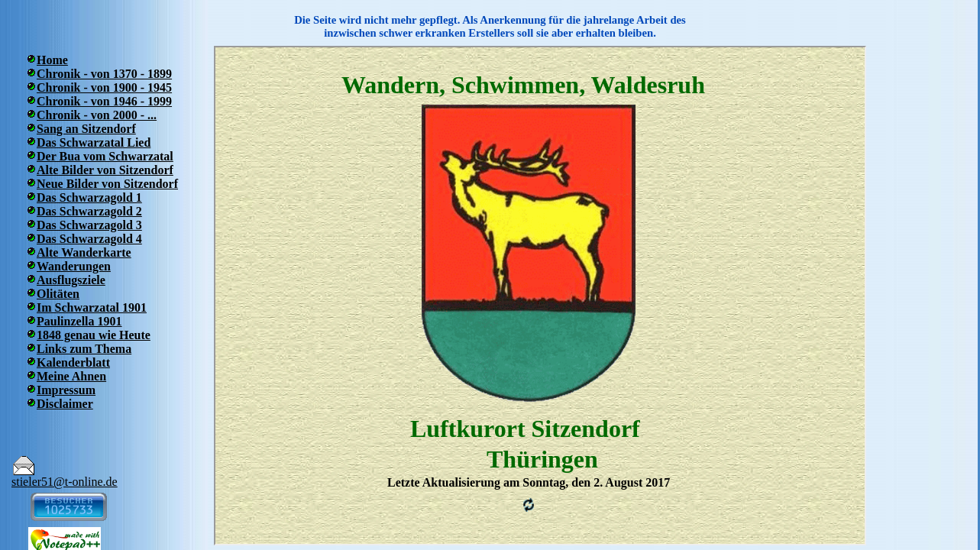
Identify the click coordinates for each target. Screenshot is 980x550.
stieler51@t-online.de (65, 482)
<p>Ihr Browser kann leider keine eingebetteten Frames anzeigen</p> (540, 296)
